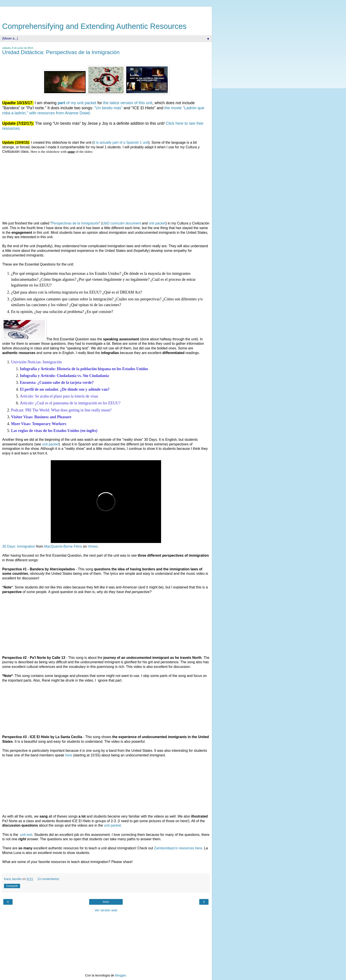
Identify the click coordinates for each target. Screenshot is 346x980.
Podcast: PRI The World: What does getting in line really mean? (61, 410)
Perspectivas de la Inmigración (75, 223)
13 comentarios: (48, 879)
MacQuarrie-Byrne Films (63, 546)
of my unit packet (77, 103)
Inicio (106, 902)
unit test (26, 835)
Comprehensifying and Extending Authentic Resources (94, 26)
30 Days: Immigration (19, 546)
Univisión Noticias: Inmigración (36, 362)
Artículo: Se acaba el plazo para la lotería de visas (59, 396)
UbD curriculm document (122, 223)
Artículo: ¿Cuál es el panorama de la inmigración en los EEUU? (70, 403)
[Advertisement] (106, 12)
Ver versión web (106, 910)
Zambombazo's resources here (178, 848)
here (69, 755)
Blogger (121, 975)
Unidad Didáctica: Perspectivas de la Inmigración (61, 52)
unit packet (157, 223)
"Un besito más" (108, 108)
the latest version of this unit (128, 103)
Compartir (12, 886)
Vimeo (93, 546)
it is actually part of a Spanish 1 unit (121, 142)
